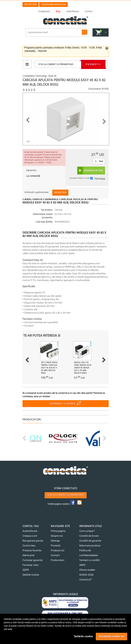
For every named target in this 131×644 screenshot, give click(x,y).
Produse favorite (32, 551)
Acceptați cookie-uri (112, 636)
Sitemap (55, 541)
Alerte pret (28, 555)
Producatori (58, 560)
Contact (55, 555)
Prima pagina (58, 531)
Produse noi (58, 551)
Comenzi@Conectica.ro (53, 4)
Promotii (93, 64)
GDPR (26, 570)
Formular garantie (33, 560)
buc (101, 161)
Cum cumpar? (87, 531)
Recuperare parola (33, 541)
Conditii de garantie (90, 541)
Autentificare (30, 531)
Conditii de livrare (89, 536)
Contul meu (29, 546)
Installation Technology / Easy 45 (39, 76)
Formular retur (31, 565)
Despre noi (57, 536)
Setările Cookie (31, 575)
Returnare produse (90, 546)
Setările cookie (83, 636)
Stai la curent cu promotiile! (56, 64)
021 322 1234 (31, 4)
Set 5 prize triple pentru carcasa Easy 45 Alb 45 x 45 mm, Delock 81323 (49, 368)
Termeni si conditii (89, 560)
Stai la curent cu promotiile (66, 495)
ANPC (82, 565)
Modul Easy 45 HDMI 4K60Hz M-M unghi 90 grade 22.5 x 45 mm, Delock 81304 (83, 368)
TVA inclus (100, 179)
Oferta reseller (87, 570)
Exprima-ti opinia (63, 404)
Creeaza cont (30, 536)
